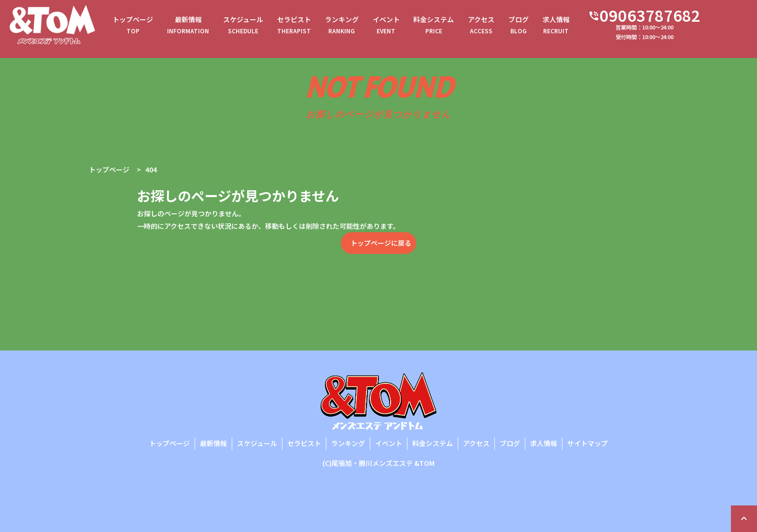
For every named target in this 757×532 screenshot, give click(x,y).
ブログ (552, 27)
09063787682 (679, 17)
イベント (410, 27)
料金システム (461, 27)
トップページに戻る (381, 243)
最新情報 (201, 27)
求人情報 (592, 27)
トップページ (143, 27)
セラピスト (313, 27)
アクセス (512, 27)
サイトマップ (588, 443)
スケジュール (259, 27)
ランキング (363, 27)
